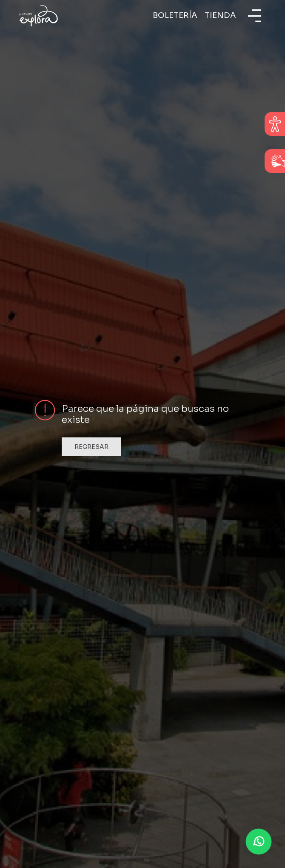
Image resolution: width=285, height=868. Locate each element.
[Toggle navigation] (254, 16)
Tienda (220, 15)
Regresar (91, 447)
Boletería (175, 15)
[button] (259, 842)
